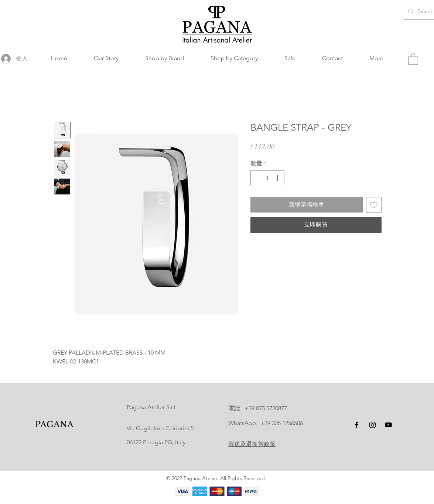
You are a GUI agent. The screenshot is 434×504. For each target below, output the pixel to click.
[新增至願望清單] (374, 205)
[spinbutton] (267, 178)
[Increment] (278, 178)
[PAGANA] (54, 425)
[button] (165, 58)
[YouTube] (388, 425)
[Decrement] (257, 178)
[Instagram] (373, 425)
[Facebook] (357, 425)
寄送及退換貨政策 (252, 444)
